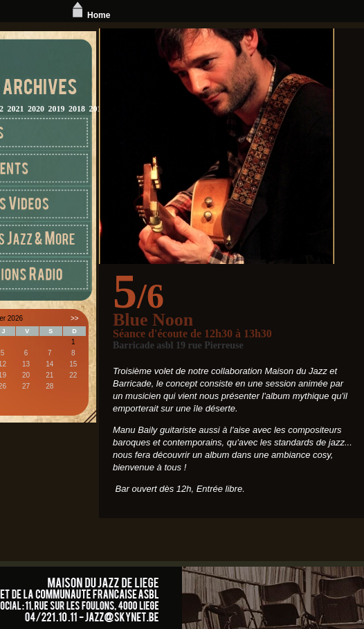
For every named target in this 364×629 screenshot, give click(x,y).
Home (90, 15)
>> (75, 318)
